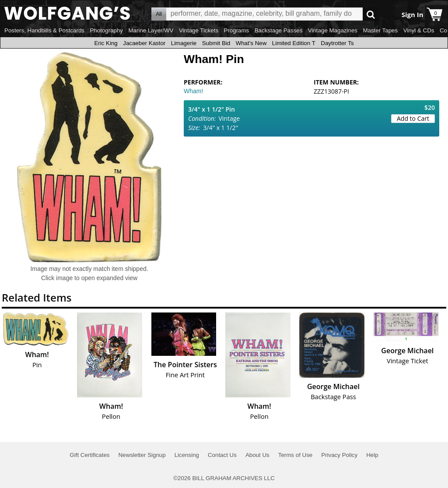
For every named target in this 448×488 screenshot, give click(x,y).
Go (371, 14)
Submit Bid (216, 43)
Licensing (187, 455)
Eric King (106, 43)
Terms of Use (296, 455)
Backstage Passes (279, 30)
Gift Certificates (89, 455)
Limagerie (184, 43)
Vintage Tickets (199, 30)
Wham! (193, 91)
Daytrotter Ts (337, 43)
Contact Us (222, 455)
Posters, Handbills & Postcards (44, 30)
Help (372, 455)
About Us (257, 455)
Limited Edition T (294, 43)
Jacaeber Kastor (144, 43)
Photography (106, 30)
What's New (251, 43)
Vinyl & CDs (419, 30)
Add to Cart (413, 118)
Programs (237, 30)
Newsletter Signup (142, 455)
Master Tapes (380, 30)
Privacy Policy (339, 455)
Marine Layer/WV (151, 30)
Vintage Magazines (333, 30)
